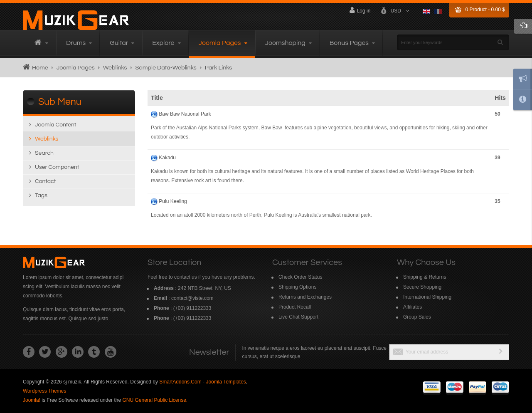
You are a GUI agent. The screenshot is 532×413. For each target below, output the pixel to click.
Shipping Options (297, 287)
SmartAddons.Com (180, 382)
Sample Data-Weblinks (166, 68)
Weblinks (115, 68)
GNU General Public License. (155, 400)
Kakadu (167, 158)
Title (157, 98)
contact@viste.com (192, 298)
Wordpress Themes (44, 391)
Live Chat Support (298, 317)
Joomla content (55, 125)
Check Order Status (300, 277)
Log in (359, 10)
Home (40, 68)
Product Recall (295, 307)
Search (44, 153)
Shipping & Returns (425, 277)
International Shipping (427, 297)
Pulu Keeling (173, 201)
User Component (57, 167)
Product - (485, 10)
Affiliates (413, 307)
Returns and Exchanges (305, 297)
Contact (45, 181)
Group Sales (417, 317)
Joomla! (32, 400)
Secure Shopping (422, 287)
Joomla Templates (226, 382)
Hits (500, 98)
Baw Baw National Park (185, 114)
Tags (41, 195)
